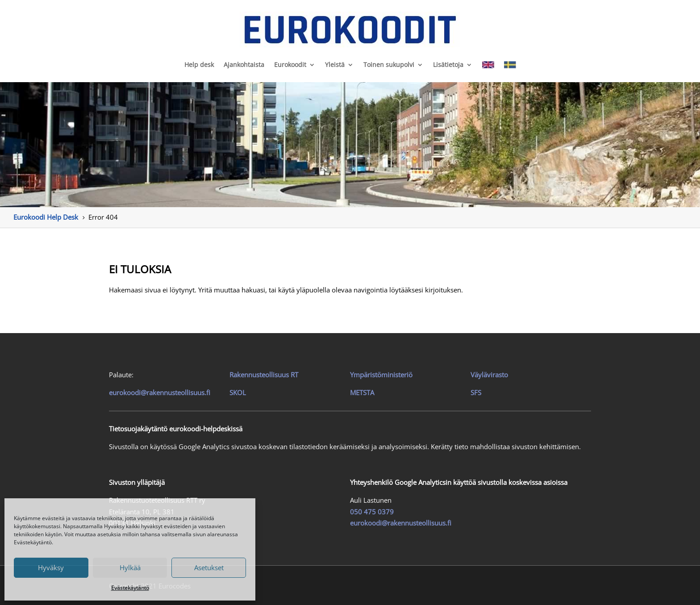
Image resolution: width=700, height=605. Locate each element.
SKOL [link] (238, 392)
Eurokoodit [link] (290, 65)
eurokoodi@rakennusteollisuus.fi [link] (160, 392)
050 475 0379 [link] (372, 512)
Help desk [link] (199, 65)
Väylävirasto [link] (489, 375)
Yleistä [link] (335, 65)
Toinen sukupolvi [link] (389, 65)
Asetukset (209, 567)
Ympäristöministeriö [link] (381, 375)
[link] (350, 29)
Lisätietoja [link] (448, 65)
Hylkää (130, 567)
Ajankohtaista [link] (244, 65)
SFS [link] (476, 392)
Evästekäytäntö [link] (130, 588)
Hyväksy (51, 567)
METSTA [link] (362, 392)
